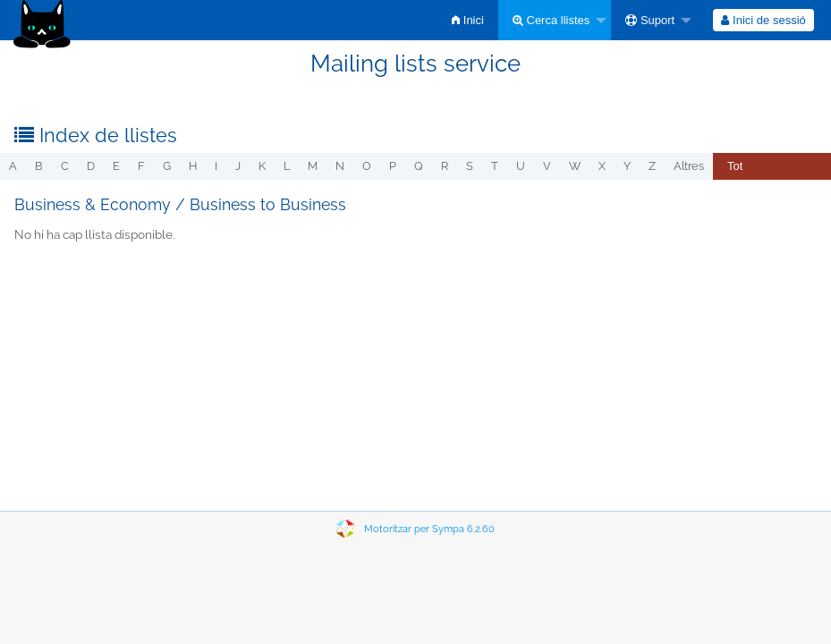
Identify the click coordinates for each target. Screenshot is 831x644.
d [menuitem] (91, 166)
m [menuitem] (313, 166)
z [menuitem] (652, 166)
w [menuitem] (575, 166)
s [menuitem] (470, 166)
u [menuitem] (521, 166)
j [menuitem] (238, 166)
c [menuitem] (65, 166)
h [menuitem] (193, 166)
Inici (468, 20)
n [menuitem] (340, 166)
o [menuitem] (367, 166)
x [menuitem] (602, 166)
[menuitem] (468, 20)
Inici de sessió (763, 20)
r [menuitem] (445, 166)
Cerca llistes (551, 20)
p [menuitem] (393, 166)
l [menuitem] (287, 166)
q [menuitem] (419, 166)
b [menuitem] (39, 166)
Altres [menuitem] (689, 166)
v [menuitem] (547, 166)
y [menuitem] (627, 166)
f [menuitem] (141, 166)
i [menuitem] (216, 166)
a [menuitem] (13, 166)
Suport (650, 20)
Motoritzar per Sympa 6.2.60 (429, 529)
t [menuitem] (495, 166)
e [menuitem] (116, 166)
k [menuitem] (262, 166)
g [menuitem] (167, 166)
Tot (735, 166)
